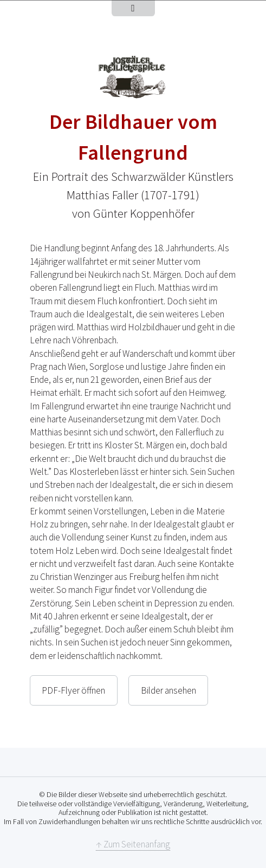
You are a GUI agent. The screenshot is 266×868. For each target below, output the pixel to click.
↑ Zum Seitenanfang (133, 844)
